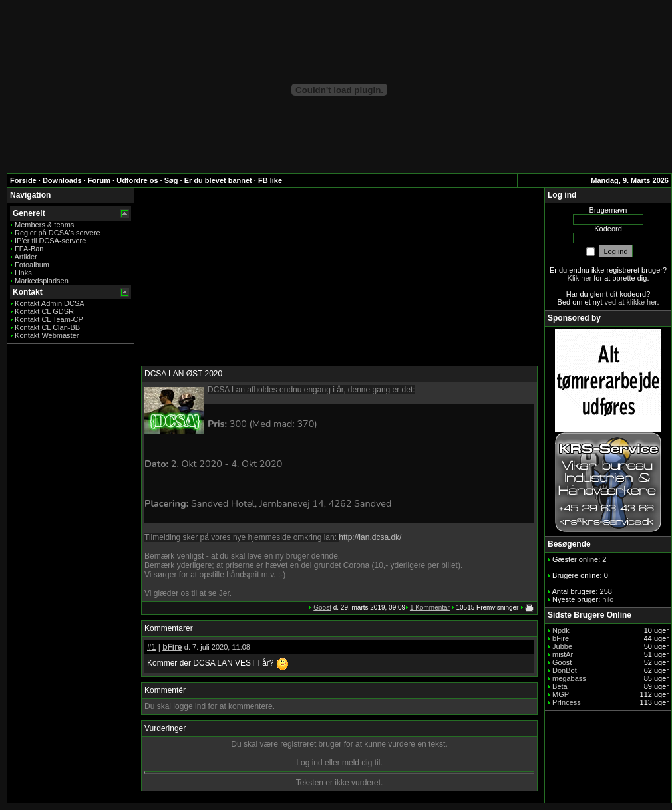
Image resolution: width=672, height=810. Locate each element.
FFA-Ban (29, 249)
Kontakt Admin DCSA (50, 303)
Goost (322, 607)
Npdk (561, 630)
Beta (560, 686)
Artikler (25, 257)
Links (23, 273)
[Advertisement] (339, 277)
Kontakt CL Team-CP (49, 319)
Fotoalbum (32, 265)
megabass (569, 678)
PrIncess (567, 702)
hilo (608, 599)
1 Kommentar (430, 607)
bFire (172, 647)
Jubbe (562, 646)
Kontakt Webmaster (47, 335)
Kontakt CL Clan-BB (47, 327)
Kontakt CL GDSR (44, 311)
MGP (561, 694)
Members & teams (44, 225)
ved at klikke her (631, 302)
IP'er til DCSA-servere (50, 241)
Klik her (580, 278)
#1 (151, 647)
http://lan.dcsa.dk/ (370, 537)
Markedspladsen (42, 281)
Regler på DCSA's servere (58, 233)
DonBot (565, 670)
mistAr (563, 654)
